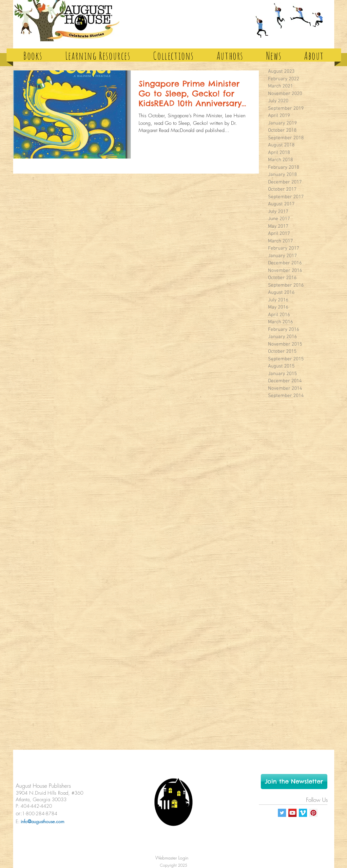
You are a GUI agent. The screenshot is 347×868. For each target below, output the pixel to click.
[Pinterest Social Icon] (313, 813)
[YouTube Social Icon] (292, 813)
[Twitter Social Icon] (282, 813)
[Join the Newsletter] (294, 782)
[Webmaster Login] (172, 858)
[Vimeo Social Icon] (303, 813)
